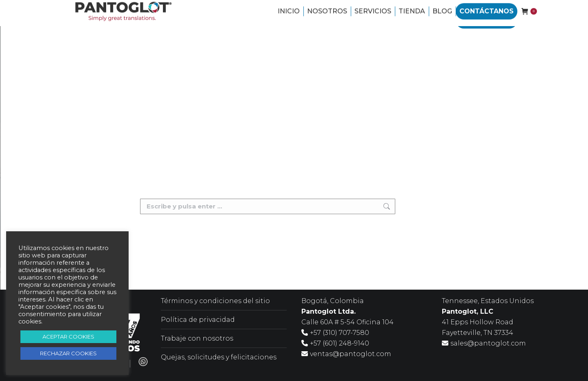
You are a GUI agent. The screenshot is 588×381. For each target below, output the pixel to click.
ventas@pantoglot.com (351, 354)
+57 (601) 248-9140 (340, 343)
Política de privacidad (198, 320)
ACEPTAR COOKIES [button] (68, 337)
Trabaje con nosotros (197, 338)
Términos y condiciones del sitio (215, 301)
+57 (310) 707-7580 (340, 333)
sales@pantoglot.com (488, 343)
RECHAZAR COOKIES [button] (68, 353)
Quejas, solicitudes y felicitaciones (219, 357)
